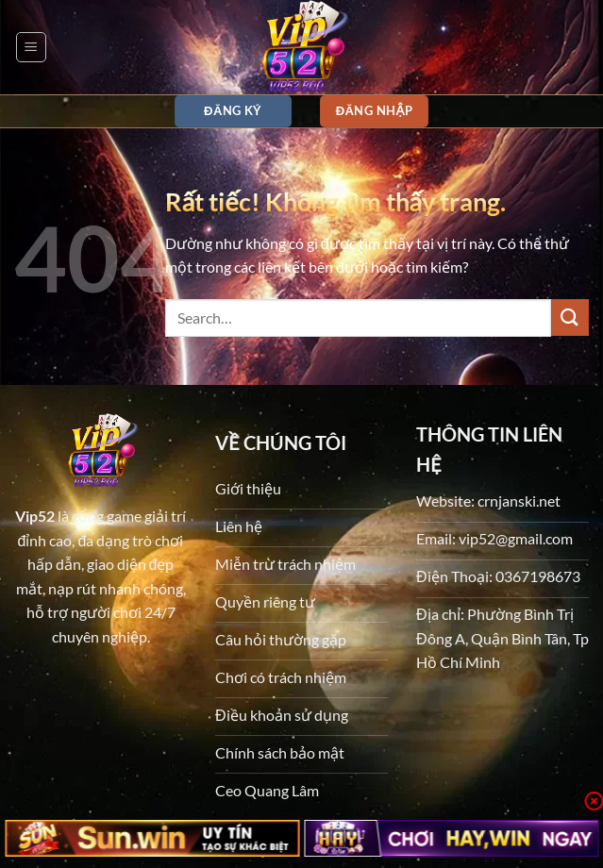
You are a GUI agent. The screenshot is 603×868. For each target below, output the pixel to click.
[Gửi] (570, 317)
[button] (31, 47)
